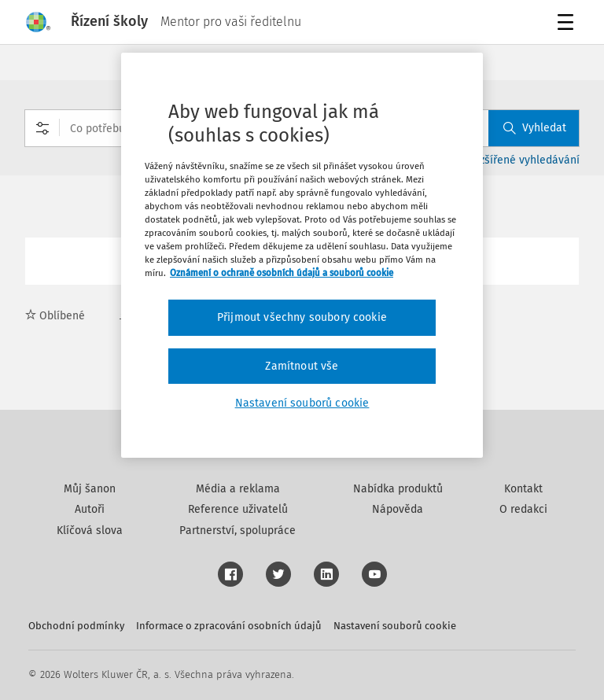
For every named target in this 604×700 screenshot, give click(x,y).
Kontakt (523, 489)
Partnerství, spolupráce (238, 531)
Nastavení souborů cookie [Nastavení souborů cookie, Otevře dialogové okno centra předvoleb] (302, 403)
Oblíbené (55, 316)
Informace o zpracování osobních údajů (229, 626)
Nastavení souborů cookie (395, 626)
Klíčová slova (90, 531)
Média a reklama (238, 489)
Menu (568, 24)
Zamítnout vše (302, 366)
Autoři (90, 509)
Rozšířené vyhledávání (523, 160)
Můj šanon (90, 489)
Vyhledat (535, 128)
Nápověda (398, 509)
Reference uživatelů (238, 509)
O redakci (523, 509)
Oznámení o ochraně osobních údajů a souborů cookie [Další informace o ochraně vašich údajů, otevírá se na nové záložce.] (282, 273)
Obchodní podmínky (76, 626)
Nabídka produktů (398, 489)
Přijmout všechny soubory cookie (302, 317)
